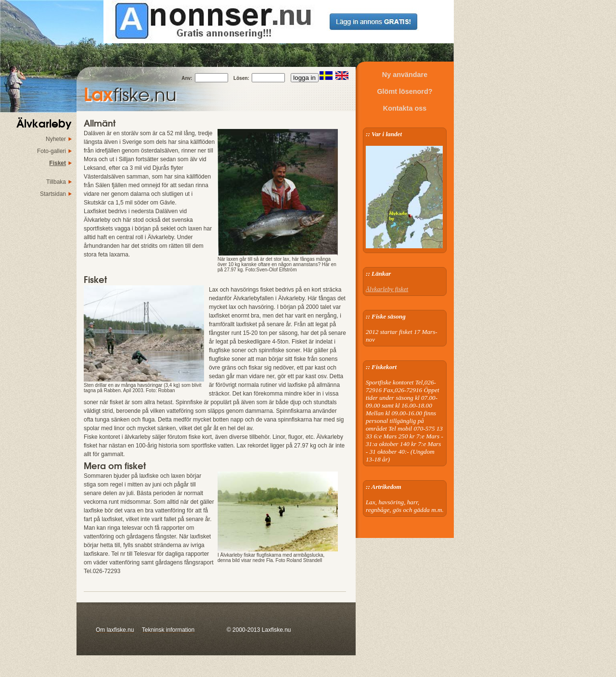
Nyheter (56, 139)
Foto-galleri (51, 151)
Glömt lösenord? (404, 91)
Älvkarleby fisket (387, 289)
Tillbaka (56, 182)
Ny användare (405, 75)
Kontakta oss (405, 108)
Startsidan (53, 194)
